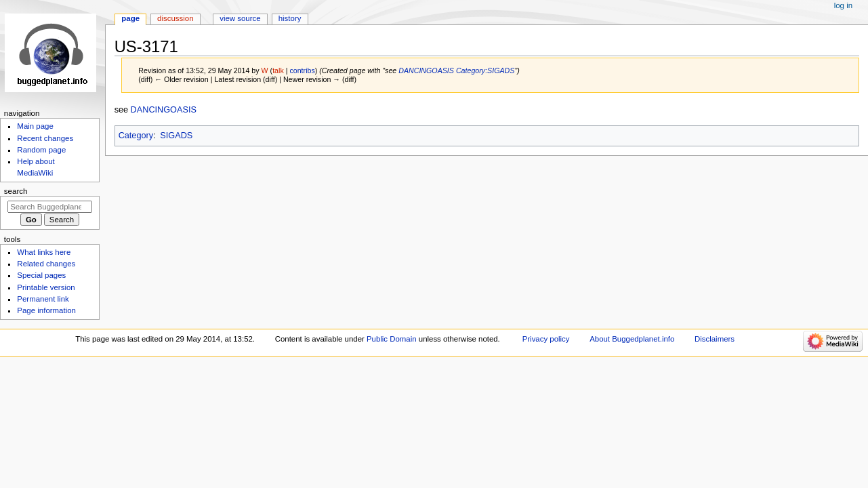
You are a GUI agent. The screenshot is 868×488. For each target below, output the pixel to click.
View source (240, 18)
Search (16, 191)
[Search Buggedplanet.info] (50, 207)
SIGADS (176, 136)
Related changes (46, 264)
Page (130, 18)
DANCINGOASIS (426, 70)
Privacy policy (546, 339)
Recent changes (45, 138)
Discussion (175, 18)
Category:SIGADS (485, 70)
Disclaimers (715, 339)
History (290, 18)
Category (136, 136)
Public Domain (392, 339)
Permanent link (43, 299)
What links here (44, 252)
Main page (35, 126)
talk (278, 70)
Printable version (46, 287)
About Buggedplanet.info (632, 339)
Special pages (41, 275)
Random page (41, 150)
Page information (46, 310)
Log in (843, 5)
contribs (302, 70)
